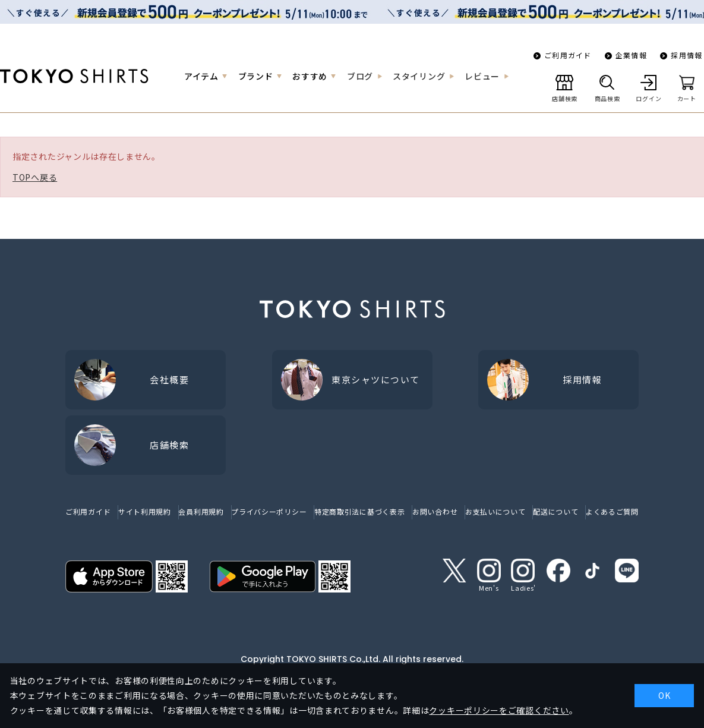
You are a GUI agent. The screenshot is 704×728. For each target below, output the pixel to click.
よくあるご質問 (612, 511)
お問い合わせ (435, 511)
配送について (555, 511)
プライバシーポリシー (269, 511)
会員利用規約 (201, 511)
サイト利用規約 (145, 511)
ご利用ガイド (568, 55)
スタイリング (419, 76)
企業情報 (631, 55)
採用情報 (686, 55)
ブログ (360, 76)
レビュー (482, 76)
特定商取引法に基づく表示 (359, 511)
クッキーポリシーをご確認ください (499, 710)
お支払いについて (495, 511)
